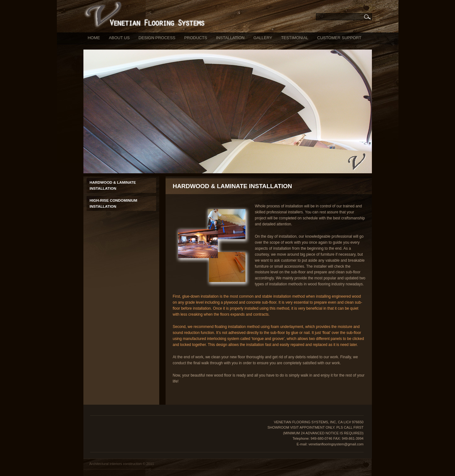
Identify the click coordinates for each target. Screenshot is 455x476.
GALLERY (263, 38)
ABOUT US (119, 38)
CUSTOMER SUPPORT (339, 38)
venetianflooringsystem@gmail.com (336, 444)
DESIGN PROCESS (157, 38)
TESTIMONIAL (294, 38)
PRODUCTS (196, 38)
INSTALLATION (230, 38)
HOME (94, 38)
